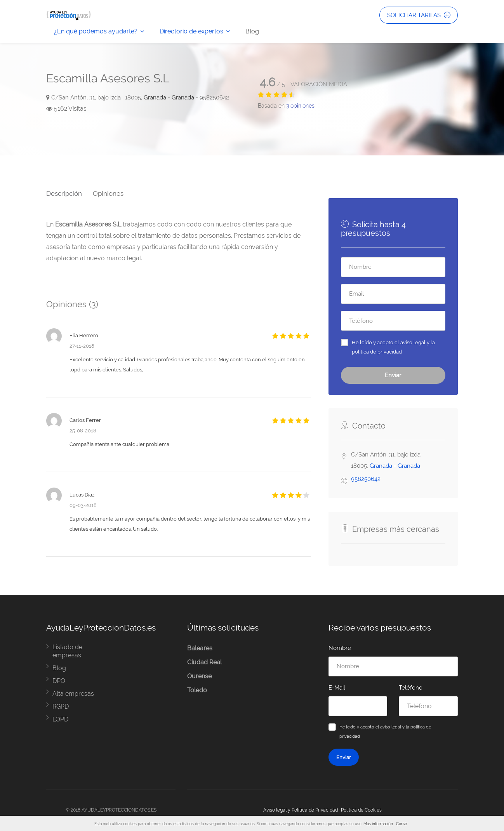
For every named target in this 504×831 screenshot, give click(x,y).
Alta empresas (73, 694)
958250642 (366, 479)
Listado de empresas (67, 651)
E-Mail (337, 688)
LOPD (60, 719)
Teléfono (411, 688)
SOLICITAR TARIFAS (418, 16)
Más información (378, 824)
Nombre (340, 648)
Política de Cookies (361, 810)
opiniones (300, 106)
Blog (252, 31)
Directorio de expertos (191, 31)
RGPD (61, 706)
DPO (59, 681)
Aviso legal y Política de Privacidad (301, 810)
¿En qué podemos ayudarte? (96, 31)
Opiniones (105, 190)
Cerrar (402, 824)
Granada (155, 98)
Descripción (64, 190)
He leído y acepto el (393, 347)
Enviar (393, 375)
